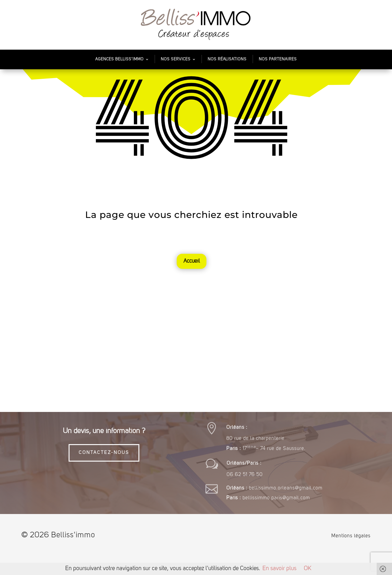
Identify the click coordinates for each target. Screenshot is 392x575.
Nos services (176, 59)
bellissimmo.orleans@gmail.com (286, 488)
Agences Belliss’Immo (119, 59)
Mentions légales (351, 536)
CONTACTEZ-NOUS (104, 453)
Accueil (192, 261)
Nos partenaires (278, 59)
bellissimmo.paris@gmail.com (276, 498)
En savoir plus (279, 569)
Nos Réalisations (227, 59)
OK (308, 569)
